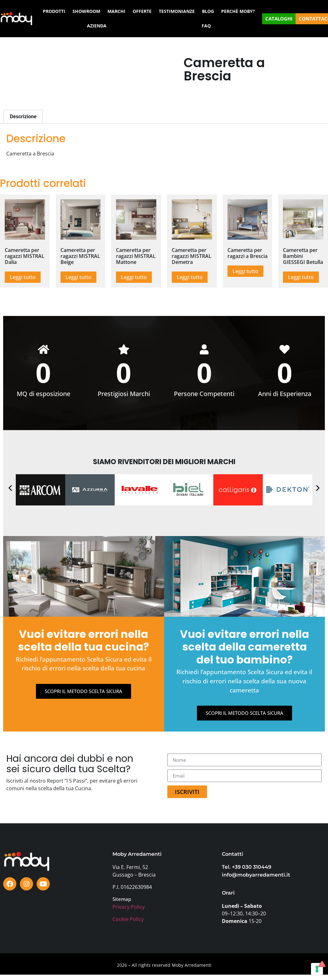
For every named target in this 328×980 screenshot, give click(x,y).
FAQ (206, 26)
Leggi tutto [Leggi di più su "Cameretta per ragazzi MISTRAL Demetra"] (190, 277)
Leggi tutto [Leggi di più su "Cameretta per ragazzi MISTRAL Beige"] (78, 277)
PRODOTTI (54, 11)
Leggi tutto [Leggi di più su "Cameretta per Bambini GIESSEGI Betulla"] (301, 277)
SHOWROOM (86, 11)
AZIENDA (97, 26)
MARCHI (116, 11)
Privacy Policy (129, 907)
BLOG (208, 11)
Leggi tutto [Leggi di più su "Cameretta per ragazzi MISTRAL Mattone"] (134, 277)
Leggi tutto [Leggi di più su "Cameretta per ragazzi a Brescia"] (245, 271)
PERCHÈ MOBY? (238, 11)
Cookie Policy (128, 920)
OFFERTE (142, 11)
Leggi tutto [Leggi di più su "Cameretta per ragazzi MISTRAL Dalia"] (23, 277)
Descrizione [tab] (23, 117)
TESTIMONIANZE (177, 11)
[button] (10, 488)
